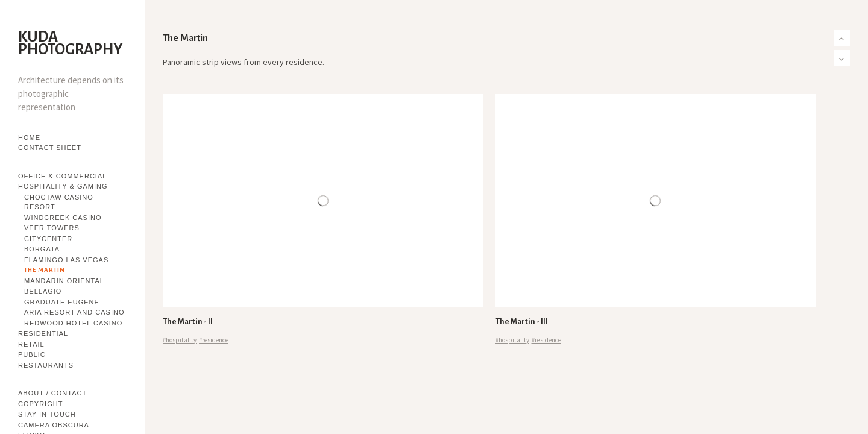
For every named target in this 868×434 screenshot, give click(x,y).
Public (32, 354)
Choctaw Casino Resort (59, 202)
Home (29, 137)
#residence (214, 340)
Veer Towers (52, 228)
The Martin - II (188, 322)
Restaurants (46, 365)
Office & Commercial (62, 176)
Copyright (40, 404)
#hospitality (180, 340)
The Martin (45, 270)
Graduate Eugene (62, 302)
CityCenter (48, 239)
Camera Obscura (54, 425)
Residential (43, 333)
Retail (31, 344)
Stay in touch (47, 414)
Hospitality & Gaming (63, 186)
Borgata (42, 249)
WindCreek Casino (63, 218)
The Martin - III (522, 322)
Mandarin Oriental (64, 281)
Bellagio (43, 291)
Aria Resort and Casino (74, 312)
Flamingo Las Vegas (66, 260)
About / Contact (52, 393)
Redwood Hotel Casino (73, 323)
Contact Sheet (50, 148)
